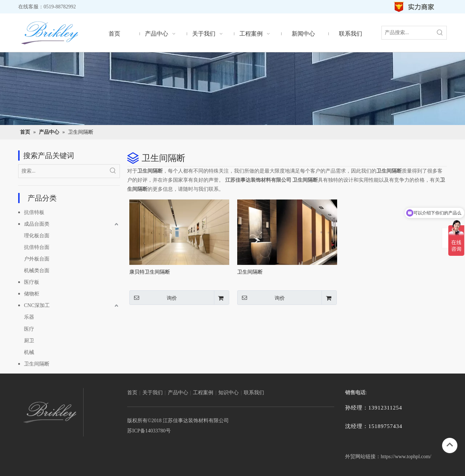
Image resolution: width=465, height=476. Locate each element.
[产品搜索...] (408, 33)
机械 (29, 352)
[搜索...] (62, 171)
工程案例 (203, 393)
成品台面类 (37, 224)
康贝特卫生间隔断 (150, 272)
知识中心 (229, 393)
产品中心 (178, 393)
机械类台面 (37, 271)
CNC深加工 (37, 305)
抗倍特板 (34, 212)
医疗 (29, 329)
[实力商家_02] (414, 7)
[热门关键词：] (440, 33)
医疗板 (32, 282)
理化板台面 (37, 236)
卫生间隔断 (37, 364)
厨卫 (29, 341)
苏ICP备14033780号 (149, 431)
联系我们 (254, 393)
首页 (132, 393)
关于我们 (153, 393)
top (450, 445)
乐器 (29, 317)
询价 (153, 298)
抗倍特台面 (37, 247)
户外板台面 (37, 259)
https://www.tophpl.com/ (406, 457)
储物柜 (32, 294)
